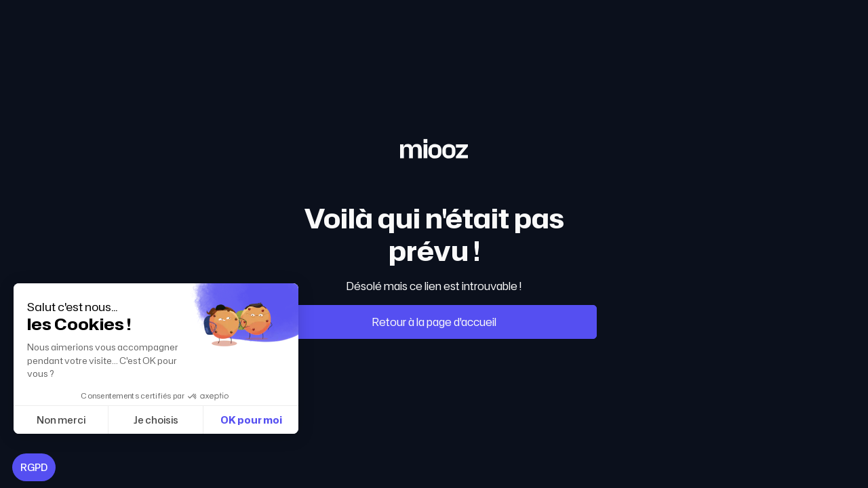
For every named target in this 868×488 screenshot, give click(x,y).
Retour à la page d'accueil (434, 322)
